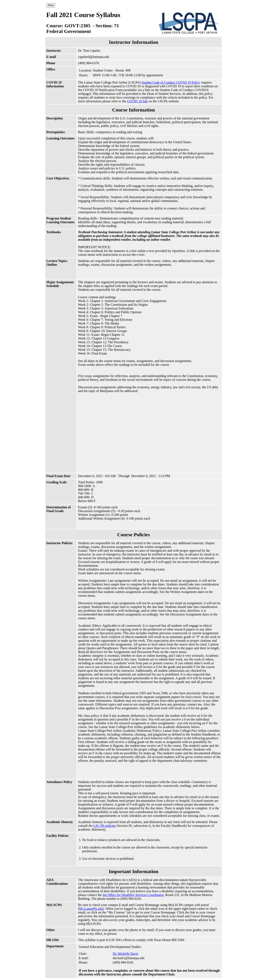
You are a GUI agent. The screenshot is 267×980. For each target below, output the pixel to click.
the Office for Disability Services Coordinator (133, 895)
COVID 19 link (137, 101)
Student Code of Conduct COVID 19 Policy (171, 82)
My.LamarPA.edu (91, 909)
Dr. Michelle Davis (126, 954)
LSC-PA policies (105, 826)
